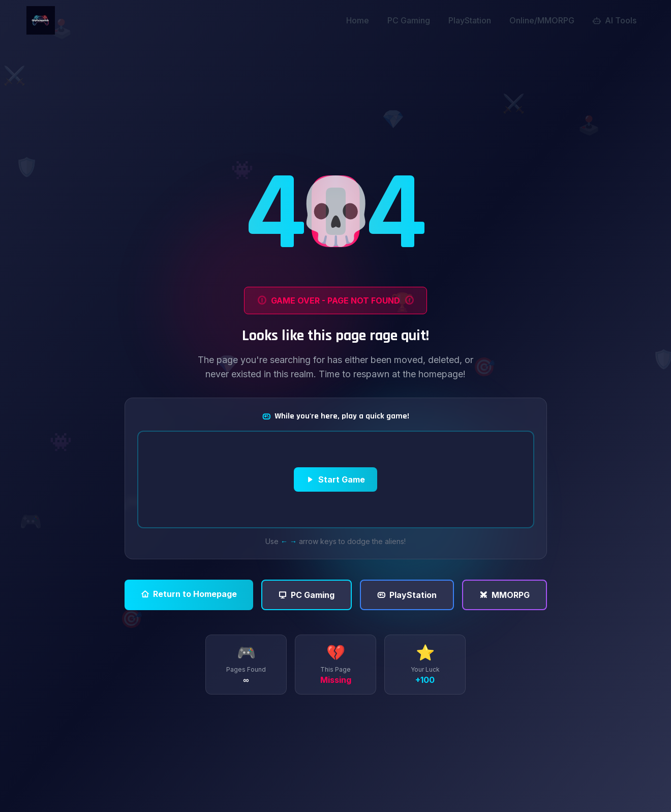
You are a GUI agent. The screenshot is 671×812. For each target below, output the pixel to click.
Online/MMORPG (542, 20)
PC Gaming (409, 20)
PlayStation (470, 20)
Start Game (335, 479)
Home (358, 20)
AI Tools (615, 20)
